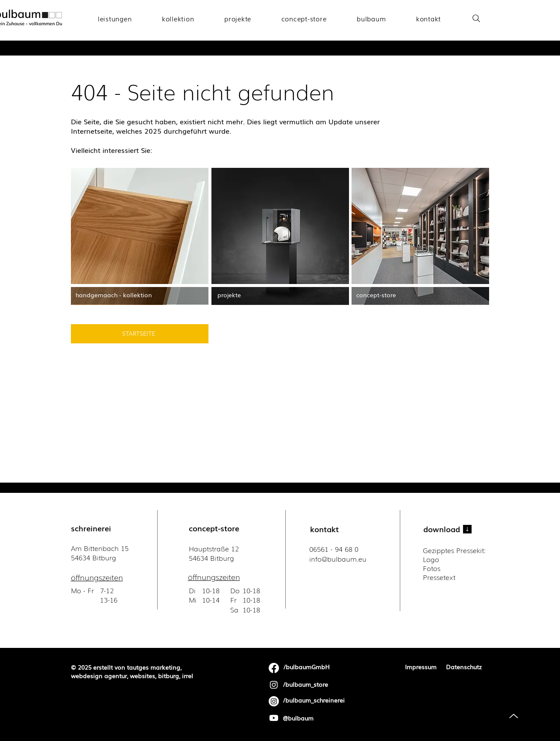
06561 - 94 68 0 (334, 549)
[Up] (514, 716)
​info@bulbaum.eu (338, 559)
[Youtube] (274, 718)
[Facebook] (274, 668)
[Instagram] (274, 685)
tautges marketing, (154, 667)
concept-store (214, 528)
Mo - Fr (84, 590)
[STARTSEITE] (140, 334)
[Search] (476, 18)
